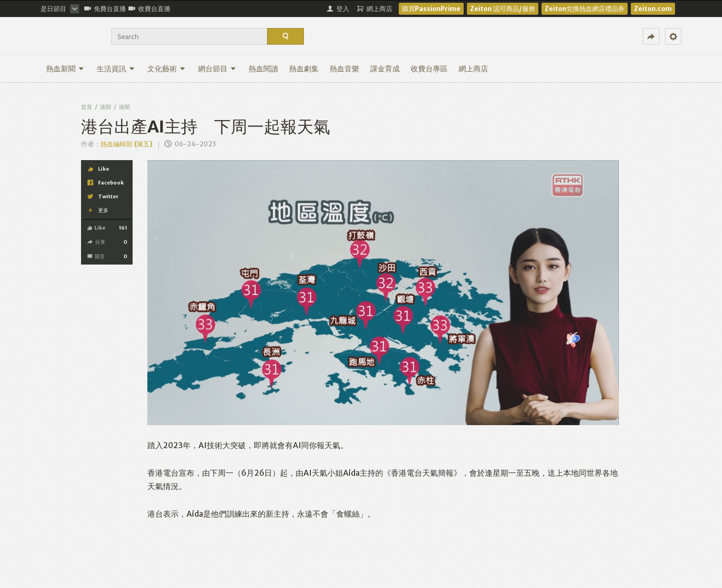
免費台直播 (105, 9)
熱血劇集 (304, 69)
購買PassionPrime (431, 9)
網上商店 (473, 69)
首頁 (87, 107)
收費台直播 (149, 9)
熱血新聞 (65, 69)
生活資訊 (116, 69)
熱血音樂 (344, 69)
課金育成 (385, 69)
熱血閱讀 (263, 69)
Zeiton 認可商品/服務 (503, 9)
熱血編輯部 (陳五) (126, 144)
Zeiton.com (653, 9)
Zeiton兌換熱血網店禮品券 (585, 9)
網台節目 (217, 69)
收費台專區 (429, 69)
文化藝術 (166, 69)
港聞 (105, 107)
